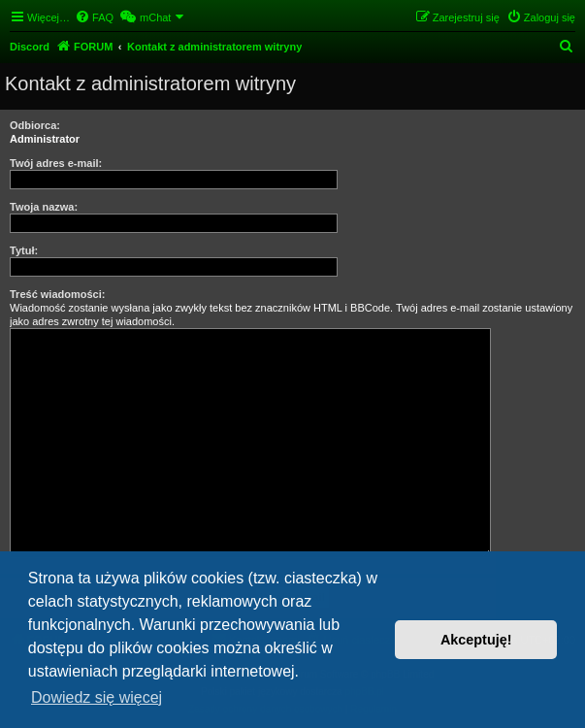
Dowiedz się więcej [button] (97, 697)
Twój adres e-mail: (56, 163)
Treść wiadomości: (57, 294)
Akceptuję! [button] (476, 640)
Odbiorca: (35, 125)
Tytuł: (24, 250)
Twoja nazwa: (44, 207)
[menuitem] (94, 17)
